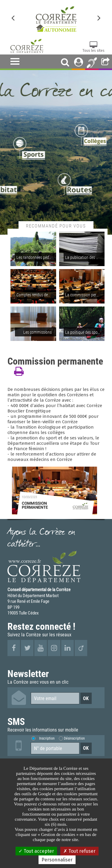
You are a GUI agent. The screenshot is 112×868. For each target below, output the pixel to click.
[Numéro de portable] (55, 748)
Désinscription (74, 738)
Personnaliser (57, 860)
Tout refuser (79, 851)
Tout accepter (36, 851)
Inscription (47, 738)
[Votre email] (55, 698)
